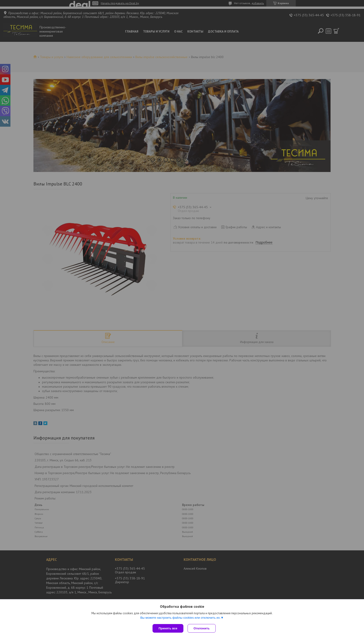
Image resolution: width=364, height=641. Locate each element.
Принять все (168, 628)
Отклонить (202, 628)
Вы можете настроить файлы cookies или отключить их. (180, 618)
